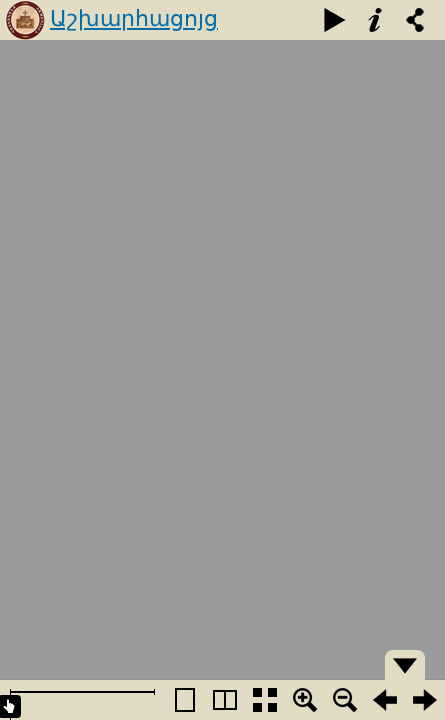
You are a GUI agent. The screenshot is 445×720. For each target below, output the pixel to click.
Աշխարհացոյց (134, 18)
